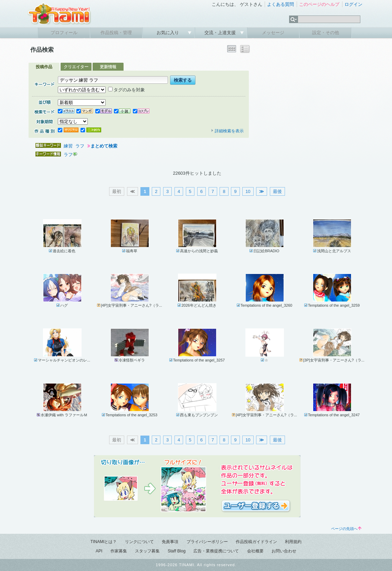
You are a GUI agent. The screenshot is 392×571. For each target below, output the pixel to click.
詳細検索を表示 (227, 131)
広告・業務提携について (216, 551)
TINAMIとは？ (104, 542)
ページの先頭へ (346, 529)
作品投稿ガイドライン (256, 542)
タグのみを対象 (126, 90)
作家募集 (119, 551)
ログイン (353, 4)
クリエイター (76, 67)
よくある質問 (280, 4)
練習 (68, 146)
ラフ (80, 146)
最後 (277, 191)
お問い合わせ (284, 551)
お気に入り (168, 33)
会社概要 (255, 551)
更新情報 (108, 67)
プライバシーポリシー (207, 542)
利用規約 (293, 542)
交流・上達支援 (221, 33)
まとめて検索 (104, 146)
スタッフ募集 (147, 551)
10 (248, 191)
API (99, 551)
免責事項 (170, 542)
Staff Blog (177, 551)
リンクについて (139, 542)
